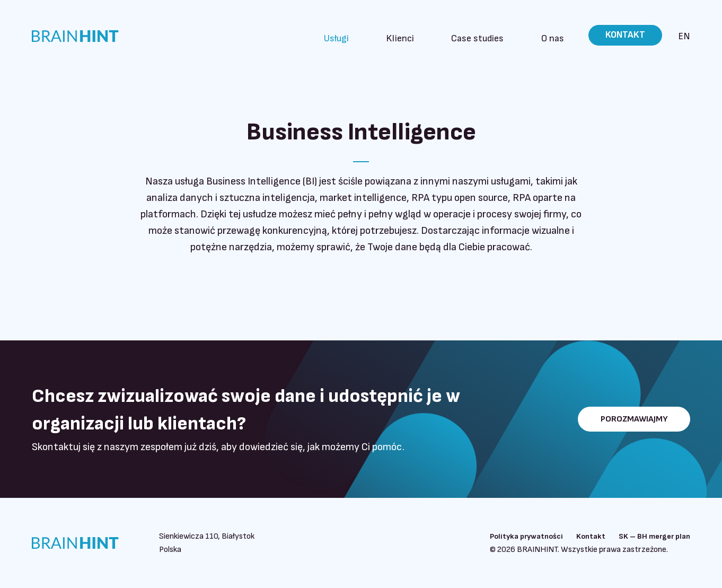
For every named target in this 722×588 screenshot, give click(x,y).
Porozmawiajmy (627, 419)
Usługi (386, 35)
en (684, 36)
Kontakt (624, 35)
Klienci (434, 35)
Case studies (497, 35)
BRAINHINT (85, 36)
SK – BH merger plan (651, 536)
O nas (557, 35)
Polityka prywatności (512, 536)
